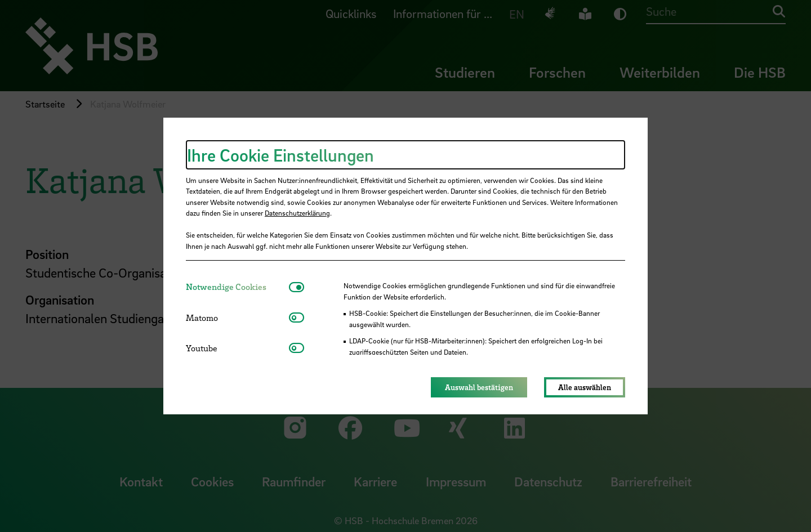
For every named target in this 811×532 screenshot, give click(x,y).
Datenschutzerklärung (297, 213)
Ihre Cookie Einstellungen (280, 155)
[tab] (237, 287)
